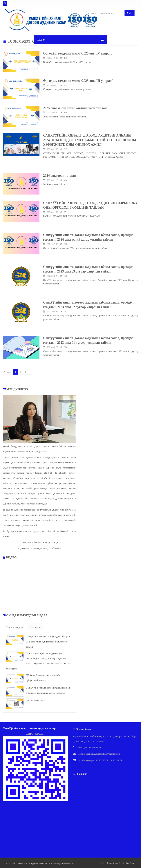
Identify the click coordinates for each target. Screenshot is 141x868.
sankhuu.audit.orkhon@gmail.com (104, 754)
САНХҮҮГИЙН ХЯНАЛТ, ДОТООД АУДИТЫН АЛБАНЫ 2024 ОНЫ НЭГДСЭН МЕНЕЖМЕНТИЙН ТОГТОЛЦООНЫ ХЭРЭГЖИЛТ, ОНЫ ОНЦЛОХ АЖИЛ (90, 140)
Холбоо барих (129, 863)
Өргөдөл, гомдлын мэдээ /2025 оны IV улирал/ (78, 53)
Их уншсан (35, 627)
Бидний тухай (114, 863)
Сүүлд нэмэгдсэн (14, 627)
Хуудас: (7, 372)
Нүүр (101, 863)
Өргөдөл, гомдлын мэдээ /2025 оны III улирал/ (78, 81)
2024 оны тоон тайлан (59, 176)
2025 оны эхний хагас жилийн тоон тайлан (75, 108)
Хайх (130, 13)
